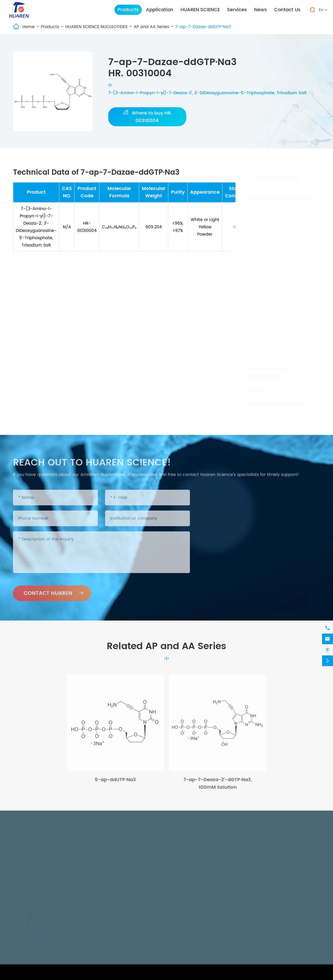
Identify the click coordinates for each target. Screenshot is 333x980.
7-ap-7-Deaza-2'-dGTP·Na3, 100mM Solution (218, 786)
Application (160, 10)
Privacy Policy (306, 976)
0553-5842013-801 (195, 935)
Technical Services (224, 849)
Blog (290, 868)
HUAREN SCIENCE (200, 10)
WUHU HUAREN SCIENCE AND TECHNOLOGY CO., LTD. (91, 976)
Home (28, 27)
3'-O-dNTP (264, 317)
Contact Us (287, 10)
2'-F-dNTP (263, 308)
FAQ (209, 858)
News (261, 10)
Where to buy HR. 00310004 (148, 117)
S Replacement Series (276, 327)
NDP (257, 239)
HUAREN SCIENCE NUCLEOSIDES (267, 368)
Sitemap (271, 976)
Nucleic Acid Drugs (137, 849)
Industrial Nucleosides (140, 868)
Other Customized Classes (280, 347)
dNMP (259, 259)
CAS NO (256, 385)
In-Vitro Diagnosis (136, 858)
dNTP (258, 279)
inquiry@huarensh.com (138, 935)
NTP (257, 249)
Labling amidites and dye (277, 399)
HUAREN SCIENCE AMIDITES (279, 195)
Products (128, 10)
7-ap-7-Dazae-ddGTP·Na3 (203, 27)
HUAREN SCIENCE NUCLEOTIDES (96, 27)
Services (237, 10)
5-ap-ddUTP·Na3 (115, 782)
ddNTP (260, 288)
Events (293, 858)
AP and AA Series (151, 27)
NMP (257, 230)
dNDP (258, 269)
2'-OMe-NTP (265, 298)
